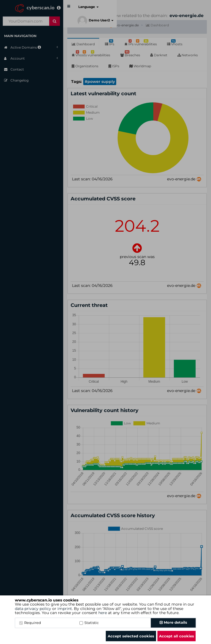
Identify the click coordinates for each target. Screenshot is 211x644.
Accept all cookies (177, 636)
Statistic (89, 623)
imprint (65, 609)
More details (173, 622)
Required (30, 623)
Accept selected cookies (131, 636)
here (103, 613)
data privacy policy (33, 609)
